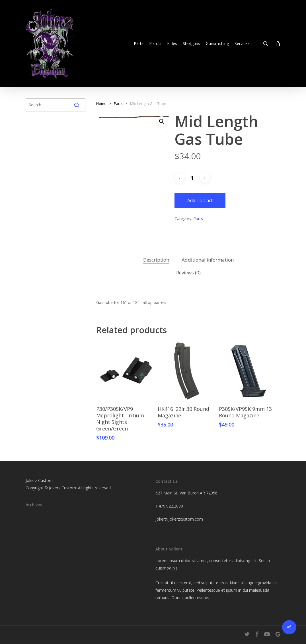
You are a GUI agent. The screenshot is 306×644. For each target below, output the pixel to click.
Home (101, 103)
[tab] (156, 260)
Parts (118, 103)
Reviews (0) (188, 273)
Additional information (208, 260)
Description (156, 260)
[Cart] (277, 44)
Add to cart (200, 200)
